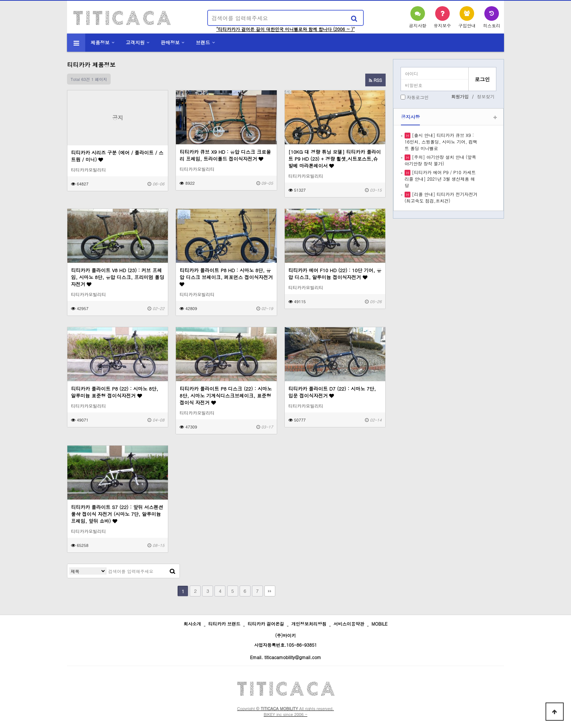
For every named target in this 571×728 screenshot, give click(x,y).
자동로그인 (418, 97)
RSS (375, 80)
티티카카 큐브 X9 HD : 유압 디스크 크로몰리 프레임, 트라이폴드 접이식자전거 (225, 155)
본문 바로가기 (0, 0)
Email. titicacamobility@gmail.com (285, 657)
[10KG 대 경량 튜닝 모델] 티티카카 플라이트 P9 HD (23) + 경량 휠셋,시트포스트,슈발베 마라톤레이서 (335, 159)
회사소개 (192, 624)
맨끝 (270, 591)
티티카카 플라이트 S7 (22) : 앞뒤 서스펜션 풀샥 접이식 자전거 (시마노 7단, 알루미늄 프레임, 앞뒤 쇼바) (117, 514)
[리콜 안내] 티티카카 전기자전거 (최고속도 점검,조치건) (441, 197)
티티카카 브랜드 (224, 624)
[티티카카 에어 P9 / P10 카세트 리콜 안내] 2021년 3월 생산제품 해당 (440, 179)
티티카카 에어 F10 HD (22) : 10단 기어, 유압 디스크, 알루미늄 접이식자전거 (335, 274)
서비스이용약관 (349, 624)
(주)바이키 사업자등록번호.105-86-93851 (286, 640)
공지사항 (410, 117)
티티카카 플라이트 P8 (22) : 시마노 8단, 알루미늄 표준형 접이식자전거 (115, 392)
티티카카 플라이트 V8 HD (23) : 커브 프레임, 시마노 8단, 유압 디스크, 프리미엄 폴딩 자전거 (118, 277)
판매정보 (170, 42)
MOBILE (379, 624)
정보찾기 (486, 96)
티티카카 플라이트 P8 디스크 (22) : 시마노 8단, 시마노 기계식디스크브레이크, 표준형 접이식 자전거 (226, 396)
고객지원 (135, 42)
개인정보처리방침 (309, 624)
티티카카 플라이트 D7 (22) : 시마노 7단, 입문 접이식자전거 (332, 392)
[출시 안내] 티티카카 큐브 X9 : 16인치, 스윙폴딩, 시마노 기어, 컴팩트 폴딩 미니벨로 (441, 142)
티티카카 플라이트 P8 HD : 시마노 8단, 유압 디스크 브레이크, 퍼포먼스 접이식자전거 (226, 277)
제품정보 (100, 42)
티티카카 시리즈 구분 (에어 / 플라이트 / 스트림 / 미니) (117, 156)
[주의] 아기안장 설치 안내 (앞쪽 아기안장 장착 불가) (440, 160)
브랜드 (203, 42)
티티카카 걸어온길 (266, 624)
